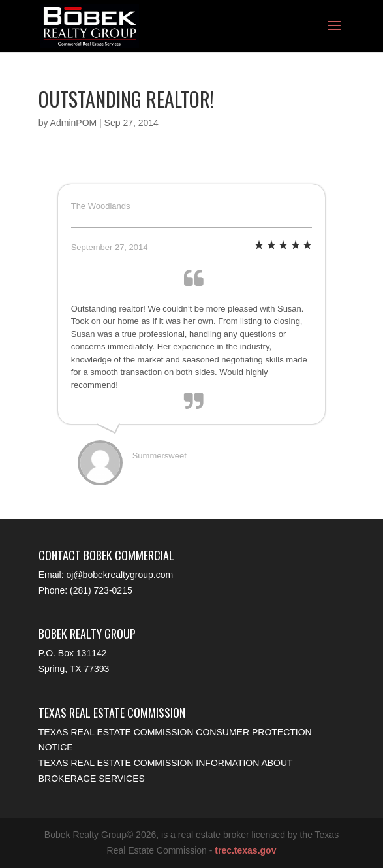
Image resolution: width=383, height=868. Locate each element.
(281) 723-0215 (101, 590)
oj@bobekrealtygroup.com (120, 575)
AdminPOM (74, 123)
